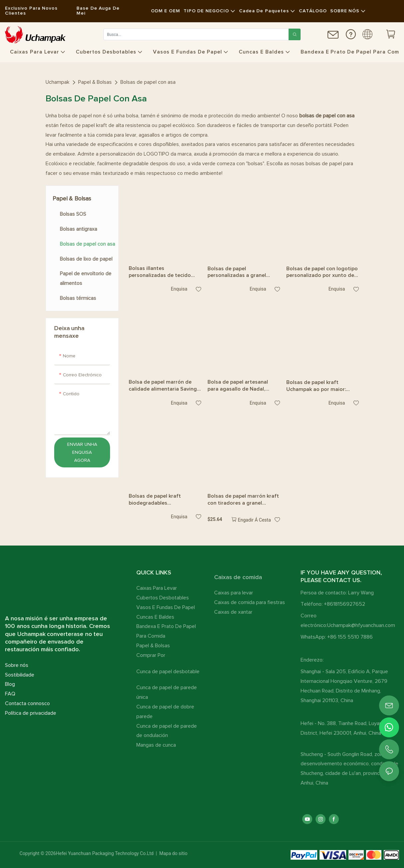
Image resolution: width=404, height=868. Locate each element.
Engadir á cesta (254, 520)
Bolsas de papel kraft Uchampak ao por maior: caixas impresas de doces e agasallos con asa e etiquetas (320, 386)
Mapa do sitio (173, 853)
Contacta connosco (27, 703)
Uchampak (58, 82)
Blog (10, 684)
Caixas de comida (238, 577)
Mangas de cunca (156, 745)
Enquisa (179, 289)
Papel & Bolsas (95, 82)
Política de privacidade (31, 713)
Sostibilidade (20, 675)
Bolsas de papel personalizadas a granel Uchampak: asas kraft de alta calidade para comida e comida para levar (243, 273)
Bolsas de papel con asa (148, 82)
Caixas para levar (234, 593)
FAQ (10, 694)
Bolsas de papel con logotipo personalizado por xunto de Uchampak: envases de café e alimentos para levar (322, 273)
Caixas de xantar (233, 612)
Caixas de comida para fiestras (250, 602)
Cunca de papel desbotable (168, 672)
